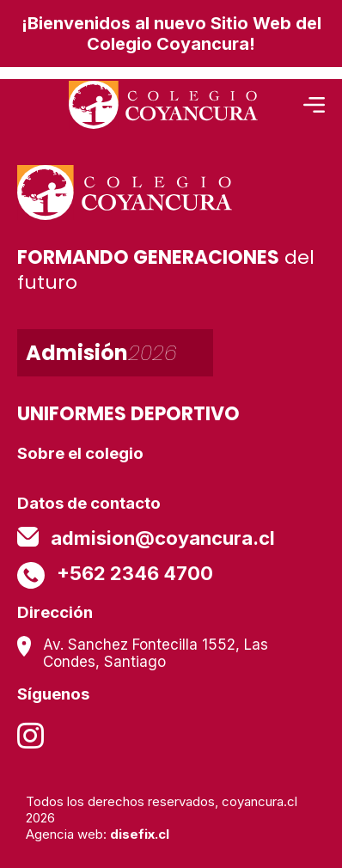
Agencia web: (98, 834)
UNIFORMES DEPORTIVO (128, 414)
